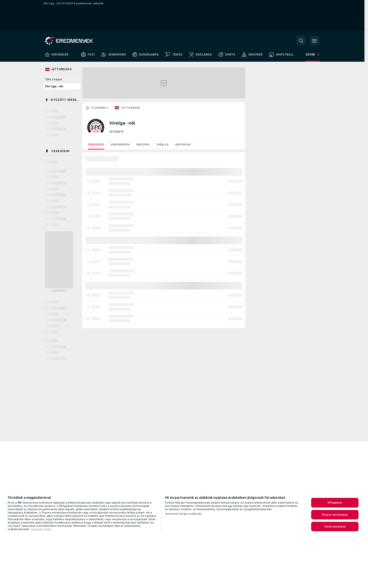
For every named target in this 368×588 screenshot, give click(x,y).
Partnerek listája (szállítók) (183, 514)
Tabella (162, 145)
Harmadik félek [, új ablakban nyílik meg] (41, 529)
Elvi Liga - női (54, 86)
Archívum (183, 145)
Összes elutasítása (335, 515)
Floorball (100, 108)
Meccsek (143, 145)
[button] (301, 41)
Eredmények (120, 145)
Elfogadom (335, 503)
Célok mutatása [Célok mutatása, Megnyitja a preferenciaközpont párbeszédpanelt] (335, 527)
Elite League (54, 79)
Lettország (131, 108)
